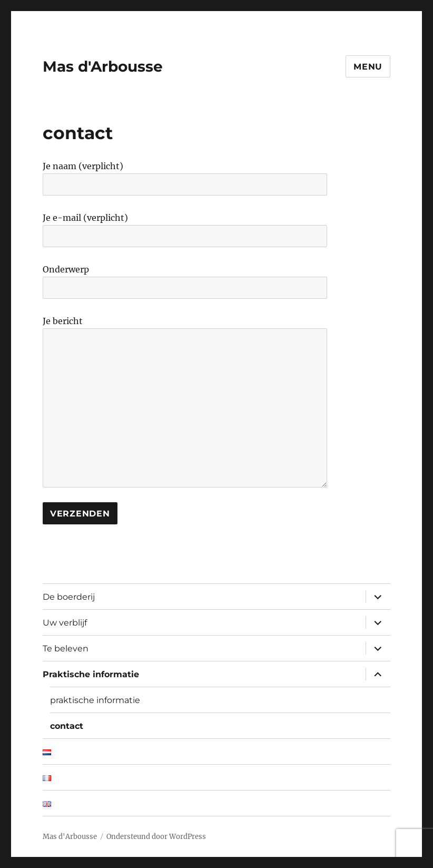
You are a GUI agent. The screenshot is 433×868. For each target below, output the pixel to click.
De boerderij (69, 597)
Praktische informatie (91, 674)
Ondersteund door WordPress (156, 837)
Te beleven (66, 648)
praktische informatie (95, 700)
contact (67, 726)
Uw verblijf (65, 623)
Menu (368, 67)
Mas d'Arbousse (103, 66)
